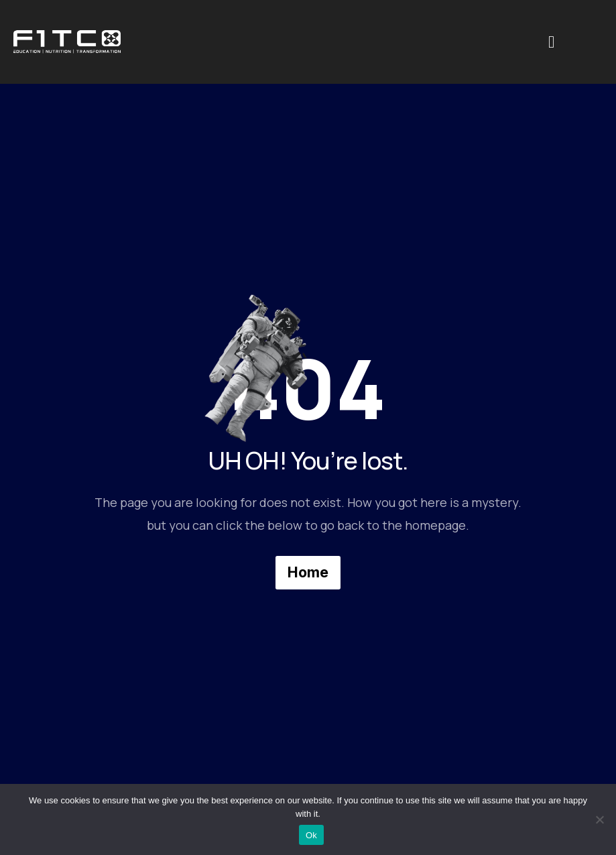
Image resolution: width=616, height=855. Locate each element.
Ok (311, 835)
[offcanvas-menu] (551, 42)
